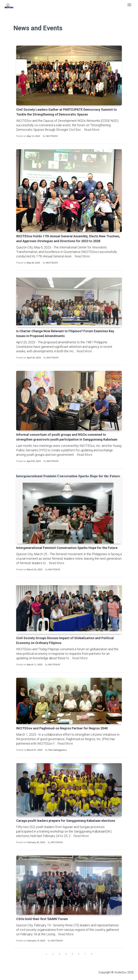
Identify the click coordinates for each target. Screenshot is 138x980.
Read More (92, 130)
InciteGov (120, 972)
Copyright (104, 972)
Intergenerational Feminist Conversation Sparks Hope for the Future (67, 548)
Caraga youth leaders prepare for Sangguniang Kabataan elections (66, 821)
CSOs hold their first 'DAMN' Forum (42, 919)
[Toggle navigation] (129, 5)
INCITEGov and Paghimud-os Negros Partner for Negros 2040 (62, 728)
